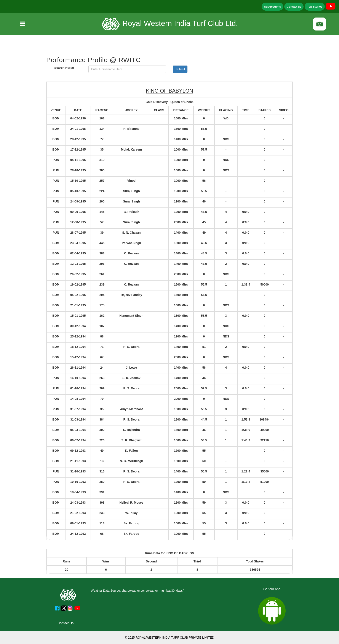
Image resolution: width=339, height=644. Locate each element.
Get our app (272, 589)
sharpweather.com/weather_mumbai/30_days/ (152, 591)
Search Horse (64, 68)
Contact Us (66, 623)
